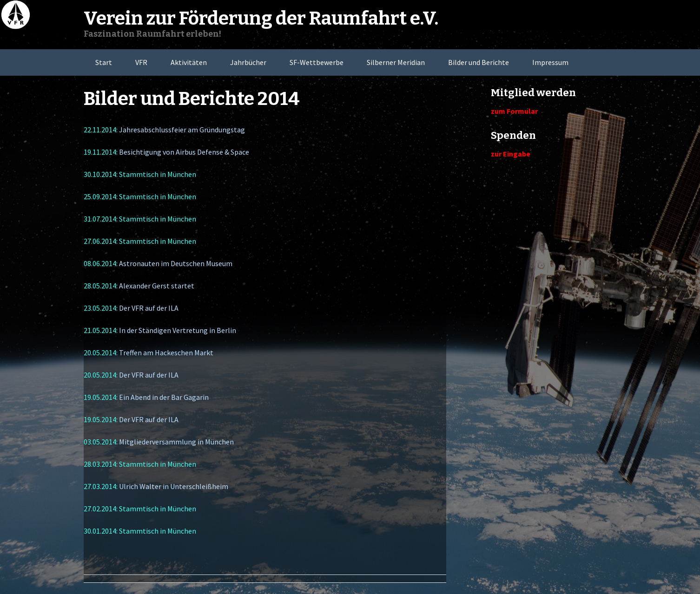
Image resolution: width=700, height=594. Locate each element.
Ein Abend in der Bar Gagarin (164, 397)
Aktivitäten (189, 62)
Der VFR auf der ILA (149, 308)
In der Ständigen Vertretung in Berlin (178, 330)
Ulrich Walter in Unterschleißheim (174, 486)
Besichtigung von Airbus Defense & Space (184, 152)
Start (104, 62)
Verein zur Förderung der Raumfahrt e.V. (261, 19)
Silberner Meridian (396, 62)
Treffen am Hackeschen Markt (166, 352)
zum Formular (514, 111)
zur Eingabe (511, 154)
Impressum (550, 62)
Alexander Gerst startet (157, 286)
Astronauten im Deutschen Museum (176, 263)
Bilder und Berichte (479, 62)
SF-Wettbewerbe (317, 62)
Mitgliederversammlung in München (176, 442)
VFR (141, 62)
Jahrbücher (248, 62)
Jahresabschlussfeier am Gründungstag (182, 130)
